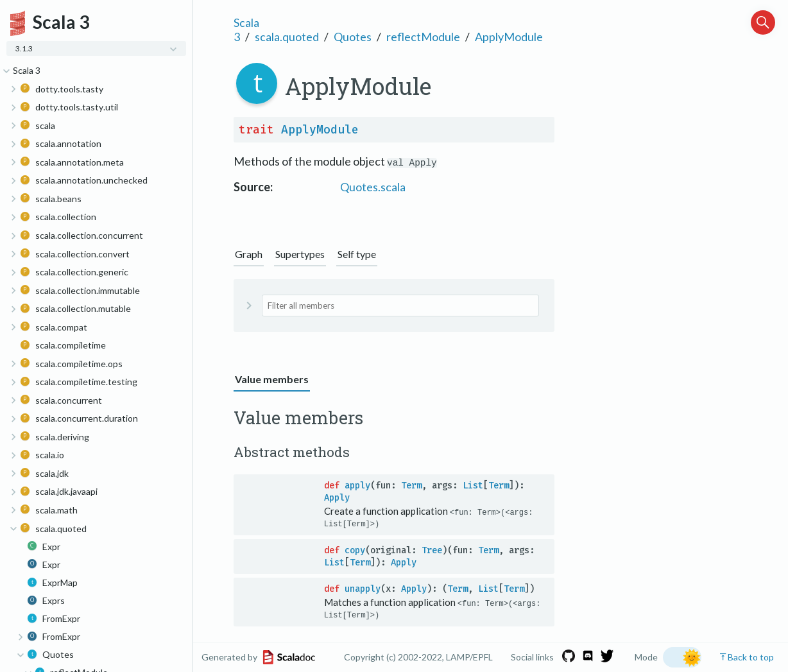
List (473, 486)
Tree (432, 550)
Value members (272, 379)
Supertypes (300, 254)
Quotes (353, 37)
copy (355, 550)
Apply (337, 498)
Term (411, 486)
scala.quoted (287, 37)
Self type (357, 254)
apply (357, 486)
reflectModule (423, 37)
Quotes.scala (373, 187)
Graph (249, 254)
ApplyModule (509, 37)
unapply (363, 589)
